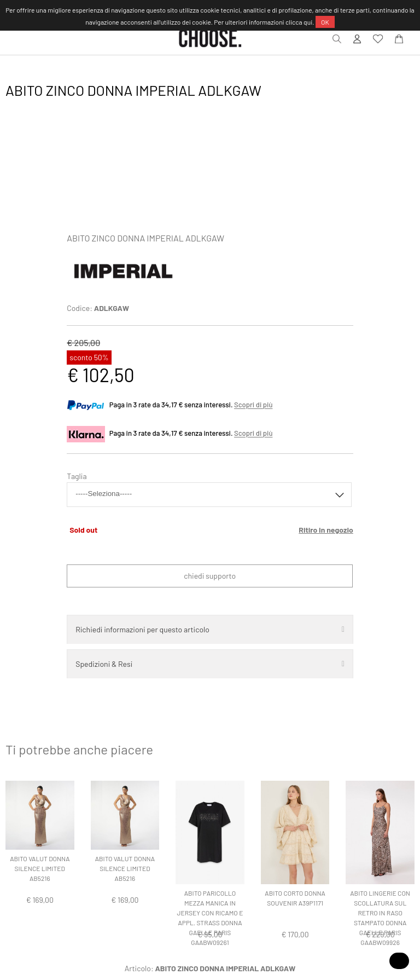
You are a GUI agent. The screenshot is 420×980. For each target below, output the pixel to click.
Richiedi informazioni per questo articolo (142, 629)
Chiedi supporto (210, 576)
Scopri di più (253, 405)
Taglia (77, 476)
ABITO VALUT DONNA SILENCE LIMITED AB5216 (40, 868)
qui (308, 22)
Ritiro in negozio (326, 530)
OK (325, 22)
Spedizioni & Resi (104, 664)
